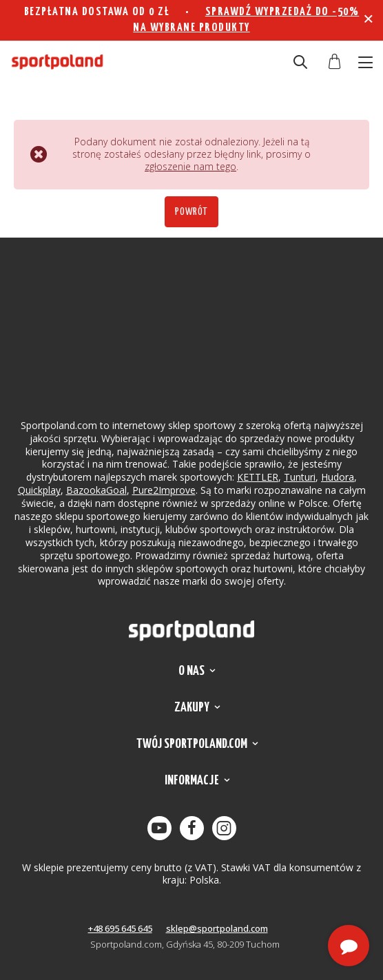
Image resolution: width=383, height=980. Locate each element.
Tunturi (300, 477)
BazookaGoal (96, 490)
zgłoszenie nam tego (190, 166)
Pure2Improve (164, 490)
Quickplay (39, 490)
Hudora (338, 477)
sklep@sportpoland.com (217, 928)
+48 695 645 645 (120, 928)
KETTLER (258, 477)
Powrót (191, 212)
